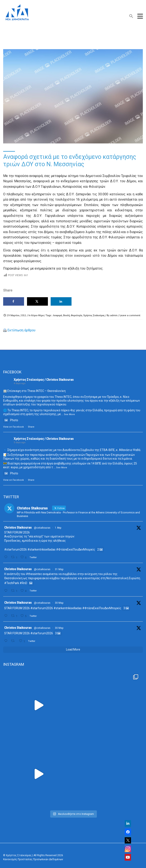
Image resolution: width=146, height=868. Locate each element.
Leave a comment (130, 315)
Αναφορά (57, 315)
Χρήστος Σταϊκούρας (94, 315)
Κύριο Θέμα (37, 315)
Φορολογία (76, 315)
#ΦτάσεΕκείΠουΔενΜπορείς (76, 549)
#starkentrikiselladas (41, 549)
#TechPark (12, 583)
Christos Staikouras (18, 528)
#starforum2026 (16, 549)
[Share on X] (37, 301)
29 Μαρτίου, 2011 (17, 315)
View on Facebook (14, 427)
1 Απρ (58, 528)
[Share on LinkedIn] (61, 301)
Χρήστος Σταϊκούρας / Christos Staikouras (44, 380)
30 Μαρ (59, 603)
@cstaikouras (42, 528)
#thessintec (34, 574)
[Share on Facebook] (14, 301)
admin (114, 315)
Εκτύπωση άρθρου (21, 330)
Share (31, 427)
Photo (11, 420)
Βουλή (66, 315)
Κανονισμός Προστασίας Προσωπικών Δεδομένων (33, 859)
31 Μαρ (59, 569)
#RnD (23, 583)
